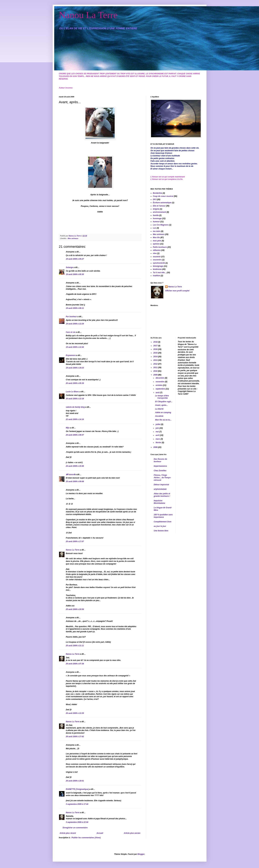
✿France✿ (71, 474)
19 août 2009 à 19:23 (75, 368)
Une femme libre (161, 531)
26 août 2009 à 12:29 (75, 713)
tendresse (157, 269)
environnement (160, 212)
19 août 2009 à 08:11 (75, 308)
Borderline (158, 193)
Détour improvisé (162, 485)
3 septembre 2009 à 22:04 (77, 822)
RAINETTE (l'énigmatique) (77, 789)
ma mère (157, 231)
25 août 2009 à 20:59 (75, 609)
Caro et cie (71, 332)
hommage (157, 218)
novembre (160, 382)
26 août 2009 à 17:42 (75, 737)
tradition (157, 276)
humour (156, 222)
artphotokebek (160, 489)
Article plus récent (68, 833)
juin (157, 428)
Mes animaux (73, 238)
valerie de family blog (75, 407)
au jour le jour (160, 526)
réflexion (157, 250)
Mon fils (156, 237)
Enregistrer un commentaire (75, 828)
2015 (156, 353)
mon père (157, 241)
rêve (155, 253)
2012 (156, 364)
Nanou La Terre (88, 15)
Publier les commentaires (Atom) (86, 838)
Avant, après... (161, 405)
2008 (156, 447)
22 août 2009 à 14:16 (75, 419)
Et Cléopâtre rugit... (164, 402)
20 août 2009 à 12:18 (75, 399)
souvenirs (157, 260)
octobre (159, 385)
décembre (160, 378)
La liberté (159, 409)
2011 (156, 368)
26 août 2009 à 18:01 (75, 781)
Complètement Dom (163, 522)
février (159, 443)
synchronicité (159, 263)
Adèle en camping (163, 413)
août (158, 393)
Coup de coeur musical (163, 196)
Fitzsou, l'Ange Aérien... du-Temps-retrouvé (163, 478)
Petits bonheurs (160, 247)
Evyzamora (71, 355)
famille (156, 215)
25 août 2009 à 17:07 (75, 541)
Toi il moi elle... (160, 273)
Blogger (141, 854)
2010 (156, 371)
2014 (156, 357)
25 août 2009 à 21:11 (75, 646)
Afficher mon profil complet (177, 291)
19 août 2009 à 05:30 (75, 274)
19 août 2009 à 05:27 (75, 259)
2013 (156, 360)
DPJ (155, 199)
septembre (160, 389)
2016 (156, 349)
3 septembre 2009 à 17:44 (77, 804)
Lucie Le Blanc (72, 392)
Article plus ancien (132, 833)
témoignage (158, 266)
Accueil (100, 833)
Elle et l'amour (159, 206)
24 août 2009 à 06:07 (75, 435)
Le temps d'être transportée (162, 397)
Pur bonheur (71, 317)
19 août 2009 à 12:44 (75, 347)
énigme (156, 209)
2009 (156, 375)
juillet (158, 424)
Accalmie (159, 416)
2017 (156, 346)
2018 (156, 342)
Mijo (68, 428)
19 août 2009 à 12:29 (75, 324)
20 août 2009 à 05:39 (75, 383)
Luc (155, 228)
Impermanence (160, 466)
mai (157, 432)
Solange (70, 267)
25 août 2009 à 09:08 (75, 481)
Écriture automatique (162, 203)
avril (158, 435)
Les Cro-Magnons (161, 225)
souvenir (157, 257)
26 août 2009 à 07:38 (75, 664)
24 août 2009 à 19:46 (75, 466)
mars (158, 439)
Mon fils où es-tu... (163, 420)
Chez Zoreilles (160, 471)
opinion (156, 244)
